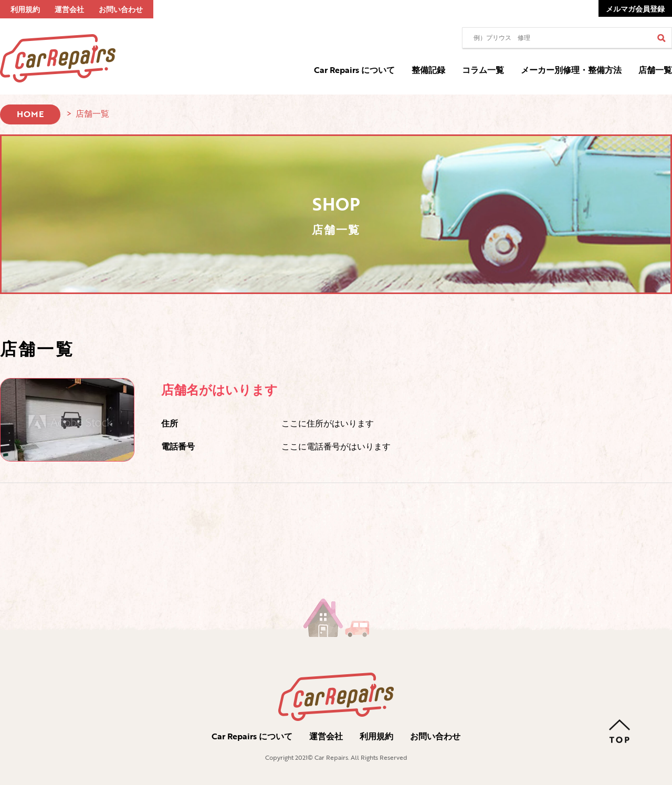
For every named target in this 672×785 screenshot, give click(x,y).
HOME (30, 114)
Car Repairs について (354, 70)
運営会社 (69, 9)
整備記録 (428, 70)
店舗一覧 (655, 70)
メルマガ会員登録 (635, 9)
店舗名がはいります (219, 389)
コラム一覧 (483, 70)
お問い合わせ (121, 9)
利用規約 (25, 9)
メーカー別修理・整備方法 (571, 70)
